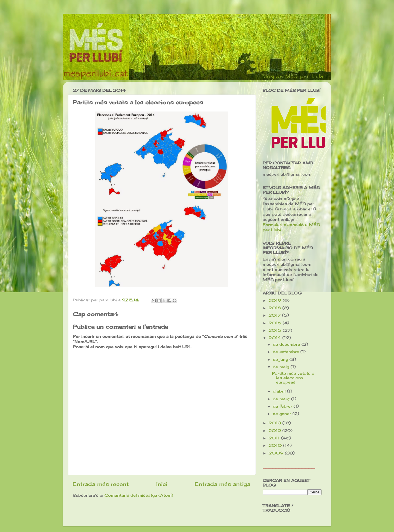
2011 (275, 438)
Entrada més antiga (222, 484)
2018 (275, 308)
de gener (283, 414)
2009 (277, 453)
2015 (276, 330)
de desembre (287, 344)
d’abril (280, 391)
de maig (282, 367)
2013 (275, 423)
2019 (276, 301)
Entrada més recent (101, 484)
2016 (276, 323)
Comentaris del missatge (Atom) (139, 495)
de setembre (287, 352)
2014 (275, 338)
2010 (276, 445)
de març (282, 399)
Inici (162, 484)
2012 (275, 431)
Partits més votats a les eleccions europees (293, 378)
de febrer (283, 406)
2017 (275, 315)
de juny (281, 359)
